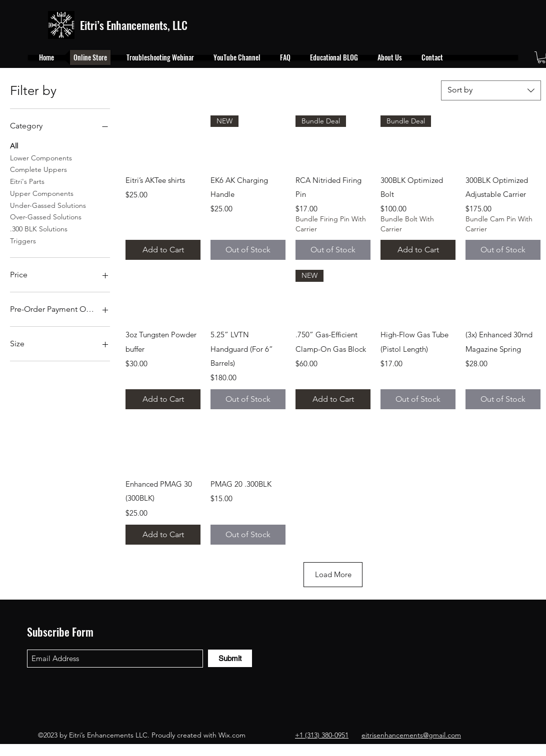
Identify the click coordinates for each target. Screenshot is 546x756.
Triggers (23, 240)
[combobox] (491, 90)
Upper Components (42, 193)
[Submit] (230, 658)
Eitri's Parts (27, 181)
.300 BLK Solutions (39, 228)
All (14, 145)
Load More (333, 574)
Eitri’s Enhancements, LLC (134, 25)
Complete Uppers (38, 169)
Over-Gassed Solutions (46, 216)
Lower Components (41, 157)
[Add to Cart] (163, 250)
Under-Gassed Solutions (48, 205)
